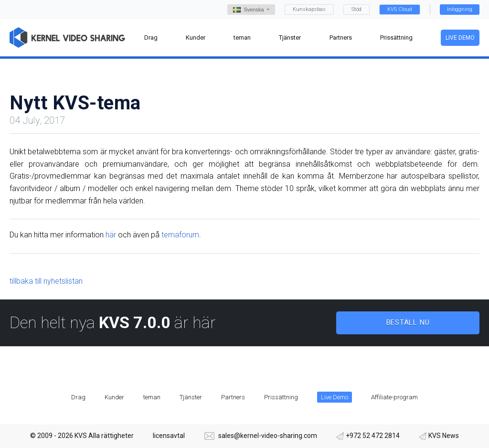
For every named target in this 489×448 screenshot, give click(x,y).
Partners (233, 397)
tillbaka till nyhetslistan (46, 281)
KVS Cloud (400, 9)
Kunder (114, 397)
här (111, 235)
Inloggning (460, 9)
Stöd (356, 9)
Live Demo (460, 38)
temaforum (180, 235)
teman (152, 397)
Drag (78, 397)
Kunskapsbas (309, 9)
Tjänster (191, 397)
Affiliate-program (394, 397)
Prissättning (281, 397)
